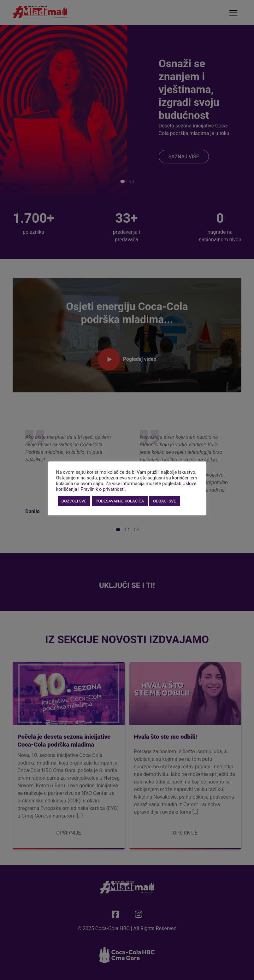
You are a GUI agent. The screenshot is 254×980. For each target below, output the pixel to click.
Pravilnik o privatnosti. (103, 489)
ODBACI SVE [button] (165, 501)
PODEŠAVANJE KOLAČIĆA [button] (120, 501)
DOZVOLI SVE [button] (74, 501)
